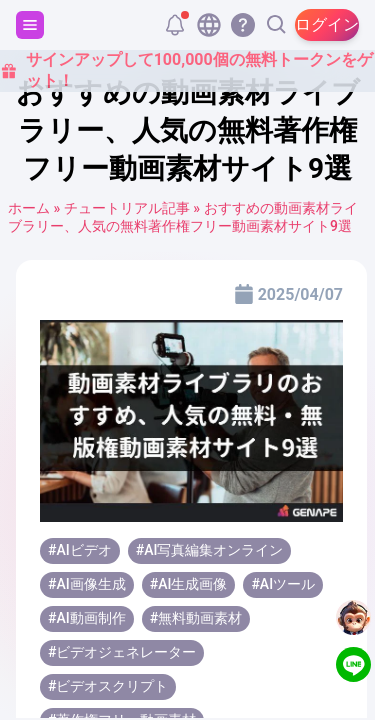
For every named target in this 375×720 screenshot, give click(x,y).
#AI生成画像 (189, 584)
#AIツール (283, 584)
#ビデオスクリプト (108, 686)
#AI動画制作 (87, 618)
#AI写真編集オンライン (210, 550)
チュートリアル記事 (127, 208)
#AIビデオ (80, 550)
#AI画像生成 (87, 584)
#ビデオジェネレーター (122, 652)
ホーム (29, 208)
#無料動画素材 (196, 618)
